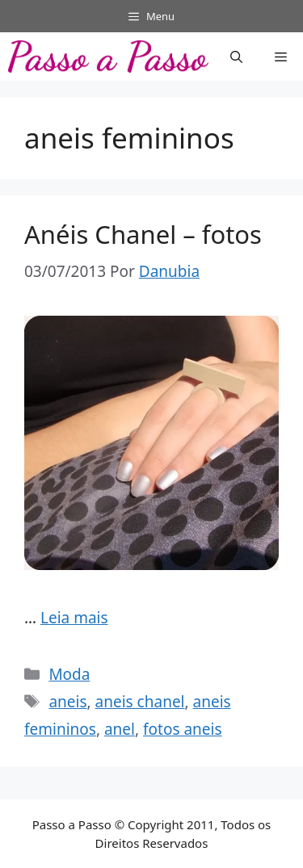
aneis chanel (140, 702)
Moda (69, 674)
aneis (67, 702)
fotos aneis (183, 729)
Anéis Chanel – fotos (143, 234)
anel (120, 729)
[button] (236, 57)
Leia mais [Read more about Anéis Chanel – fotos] (74, 618)
